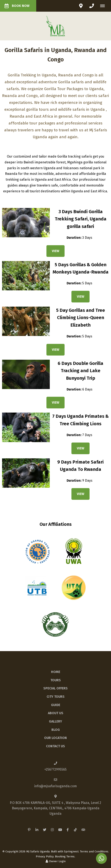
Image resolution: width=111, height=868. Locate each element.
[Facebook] (68, 830)
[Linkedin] (37, 830)
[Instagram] (52, 830)
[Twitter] (45, 830)
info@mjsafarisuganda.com (55, 786)
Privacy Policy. (45, 856)
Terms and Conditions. (94, 851)
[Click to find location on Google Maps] (81, 6)
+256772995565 (55, 769)
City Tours (56, 697)
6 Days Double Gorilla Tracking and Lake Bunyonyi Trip (80, 371)
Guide (56, 705)
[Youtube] (60, 830)
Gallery (55, 721)
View (55, 251)
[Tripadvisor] (83, 830)
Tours (56, 680)
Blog (56, 730)
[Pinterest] (29, 830)
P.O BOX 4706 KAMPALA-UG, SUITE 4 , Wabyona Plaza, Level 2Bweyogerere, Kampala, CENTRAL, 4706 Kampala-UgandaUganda (55, 808)
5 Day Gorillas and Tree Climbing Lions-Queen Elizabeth (81, 318)
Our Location (55, 738)
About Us (56, 713)
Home (56, 672)
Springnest (71, 851)
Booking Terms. (65, 856)
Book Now (17, 6)
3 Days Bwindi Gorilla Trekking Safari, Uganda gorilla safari (81, 219)
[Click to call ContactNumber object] (92, 6)
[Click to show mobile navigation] (104, 6)
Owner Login (56, 861)
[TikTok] (75, 830)
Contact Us (55, 746)
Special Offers (55, 688)
